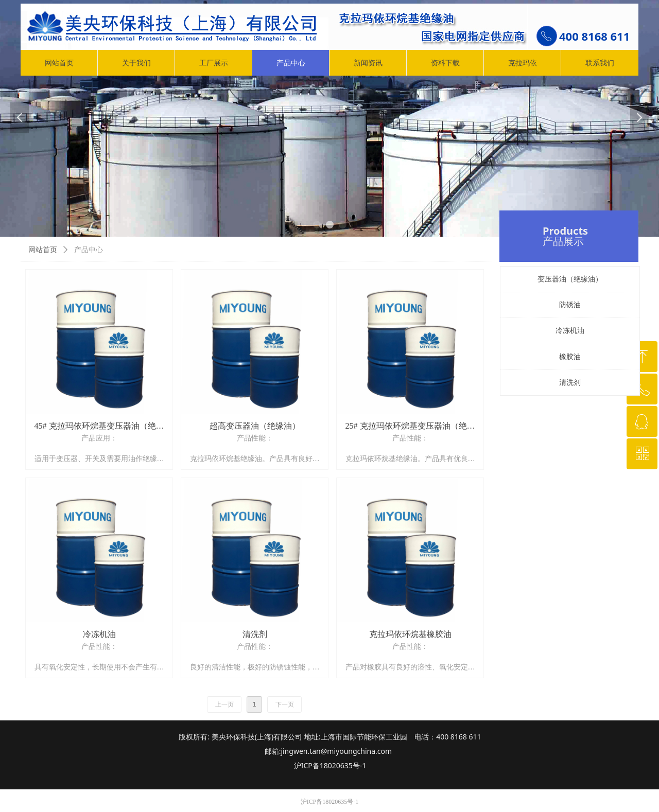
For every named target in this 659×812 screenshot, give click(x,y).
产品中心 (89, 250)
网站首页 (43, 250)
